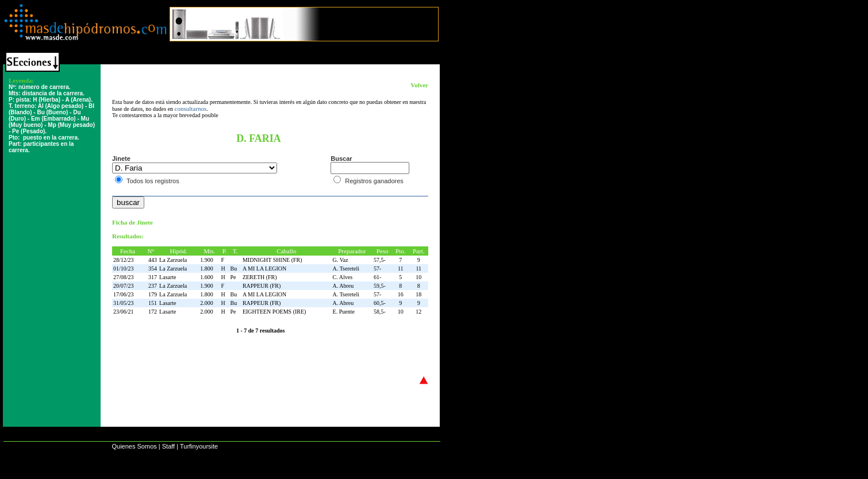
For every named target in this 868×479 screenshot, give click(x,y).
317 (153, 277)
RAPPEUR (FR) (262, 286)
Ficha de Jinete (132, 222)
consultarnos (191, 109)
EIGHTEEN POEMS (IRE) (274, 312)
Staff (168, 446)
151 (153, 303)
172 (153, 312)
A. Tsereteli (346, 269)
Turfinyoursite (199, 446)
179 (153, 294)
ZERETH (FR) (260, 277)
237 (153, 286)
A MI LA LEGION (264, 269)
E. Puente (344, 312)
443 (153, 260)
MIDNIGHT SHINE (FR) (272, 260)
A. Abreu (343, 286)
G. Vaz (341, 260)
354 (153, 269)
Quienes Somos (134, 446)
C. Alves (343, 277)
